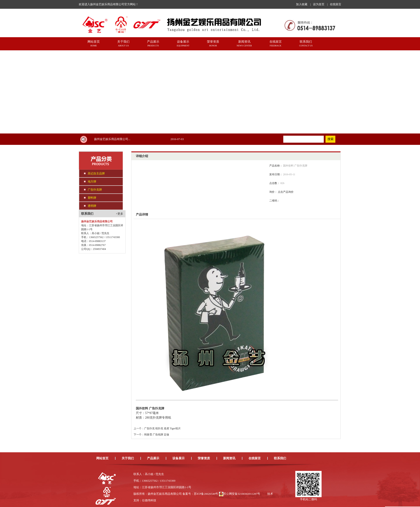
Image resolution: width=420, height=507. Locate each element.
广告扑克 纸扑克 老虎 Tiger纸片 (162, 428)
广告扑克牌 (95, 190)
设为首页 (319, 4)
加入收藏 (302, 4)
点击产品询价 (286, 192)
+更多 (120, 214)
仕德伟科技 (149, 500)
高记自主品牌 (96, 173)
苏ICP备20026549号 (206, 494)
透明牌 (92, 206)
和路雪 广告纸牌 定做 (157, 435)
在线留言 (336, 4)
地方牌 (92, 182)
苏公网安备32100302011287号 (242, 494)
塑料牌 (92, 198)
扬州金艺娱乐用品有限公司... (112, 139)
